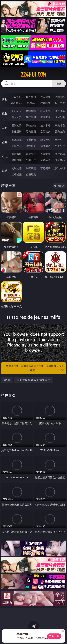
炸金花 (31, 103)
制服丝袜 (17, 131)
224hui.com (34, 75)
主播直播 (45, 117)
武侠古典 (60, 154)
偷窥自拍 (17, 140)
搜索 (59, 84)
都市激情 (17, 154)
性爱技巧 (60, 160)
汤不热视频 (60, 168)
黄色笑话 (45, 160)
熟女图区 (45, 146)
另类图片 (60, 146)
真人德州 (31, 97)
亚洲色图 (31, 140)
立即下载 (54, 636)
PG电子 (17, 97)
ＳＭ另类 (60, 117)
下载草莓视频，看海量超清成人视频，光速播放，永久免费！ (34, 368)
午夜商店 (31, 168)
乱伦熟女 (45, 131)
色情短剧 (31, 174)
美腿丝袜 (17, 146)
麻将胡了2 (17, 103)
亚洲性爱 (17, 125)
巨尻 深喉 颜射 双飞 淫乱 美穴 (33, 380)
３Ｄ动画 (60, 111)
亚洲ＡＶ (17, 111)
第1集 (7, 380)
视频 (5, 114)
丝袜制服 (31, 117)
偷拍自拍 (31, 125)
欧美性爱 (60, 125)
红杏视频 (17, 174)
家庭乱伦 (31, 154)
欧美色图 (45, 140)
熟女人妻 (17, 117)
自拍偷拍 (31, 111)
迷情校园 (17, 160)
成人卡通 (45, 125)
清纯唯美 (31, 146)
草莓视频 (45, 168)
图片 (5, 142)
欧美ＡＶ (45, 111)
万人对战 (45, 97)
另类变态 (60, 131)
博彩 (5, 99)
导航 (5, 171)
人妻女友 (45, 154)
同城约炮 (17, 168)
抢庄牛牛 (60, 103)
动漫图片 (60, 140)
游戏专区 (60, 97)
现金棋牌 (45, 103)
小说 (5, 157)
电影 (5, 128)
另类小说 (31, 160)
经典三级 (31, 131)
